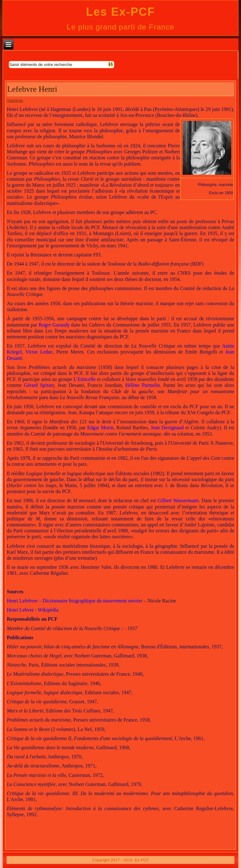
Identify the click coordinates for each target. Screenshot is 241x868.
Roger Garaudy (54, 325)
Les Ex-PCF (120, 12)
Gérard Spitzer (39, 385)
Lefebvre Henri (32, 89)
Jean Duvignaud (167, 428)
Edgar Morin (100, 428)
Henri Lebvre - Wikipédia (33, 610)
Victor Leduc (39, 352)
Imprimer (15, 100)
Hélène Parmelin (142, 385)
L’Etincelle (85, 379)
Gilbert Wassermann (178, 500)
